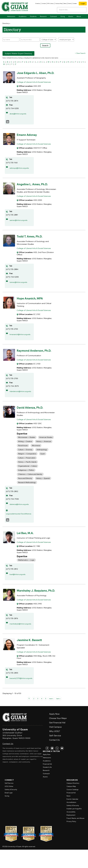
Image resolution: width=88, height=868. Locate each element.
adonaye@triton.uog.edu (20, 172)
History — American (44, 449)
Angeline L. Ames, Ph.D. (35, 188)
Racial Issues (23, 453)
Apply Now (47, 773)
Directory (38, 3)
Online (9, 805)
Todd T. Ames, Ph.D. (32, 240)
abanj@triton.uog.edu (19, 118)
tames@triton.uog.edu (19, 286)
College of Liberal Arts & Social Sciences (34, 86)
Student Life (47, 786)
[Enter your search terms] (72, 10)
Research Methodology (27, 490)
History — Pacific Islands (27, 470)
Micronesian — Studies (27, 445)
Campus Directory (73, 801)
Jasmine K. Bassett (31, 656)
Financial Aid (47, 782)
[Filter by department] (48, 39)
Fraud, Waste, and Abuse (75, 837)
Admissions (11, 16)
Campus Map (59, 3)
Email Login (9, 811)
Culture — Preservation (27, 466)
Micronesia (36, 453)
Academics (23, 16)
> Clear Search (80, 53)
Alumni (71, 16)
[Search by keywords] (30, 40)
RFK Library (51, 3)
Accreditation (71, 821)
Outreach (54, 16)
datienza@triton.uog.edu (20, 512)
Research (43, 16)
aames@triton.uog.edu (19, 224)
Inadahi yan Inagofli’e (74, 827)
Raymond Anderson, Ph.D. (37, 356)
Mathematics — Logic (26, 570)
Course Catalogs (73, 808)
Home (4, 16)
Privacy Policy (71, 840)
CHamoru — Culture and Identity (30, 482)
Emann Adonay (28, 139)
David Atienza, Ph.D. (32, 415)
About (79, 16)
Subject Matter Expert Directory (18, 53)
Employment (71, 833)
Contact (44, 3)
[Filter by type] (66, 39)
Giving (63, 16)
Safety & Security (11, 808)
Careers (75, 3)
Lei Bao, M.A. (27, 543)
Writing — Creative (25, 449)
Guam (43, 462)
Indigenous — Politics (26, 478)
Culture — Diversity (25, 458)
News (65, 3)
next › (51, 717)
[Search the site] (84, 10)
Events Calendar (72, 817)
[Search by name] (11, 40)
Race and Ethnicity (25, 486)
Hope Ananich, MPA (32, 302)
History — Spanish (43, 486)
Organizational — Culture (27, 474)
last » (59, 717)
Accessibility (71, 830)
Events (70, 3)
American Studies (46, 445)
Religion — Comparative (27, 462)
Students (33, 16)
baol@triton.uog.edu (19, 584)
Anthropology (42, 458)
